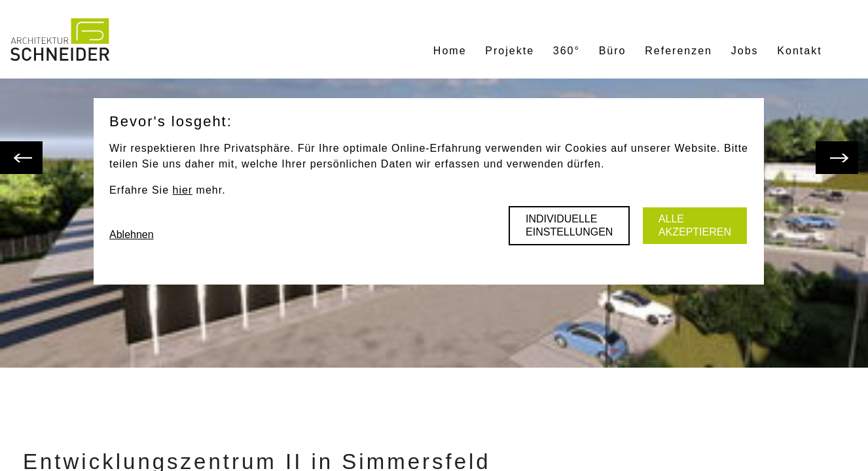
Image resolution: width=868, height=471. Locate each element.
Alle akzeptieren (695, 225)
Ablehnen (132, 235)
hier (182, 190)
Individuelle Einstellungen (569, 225)
